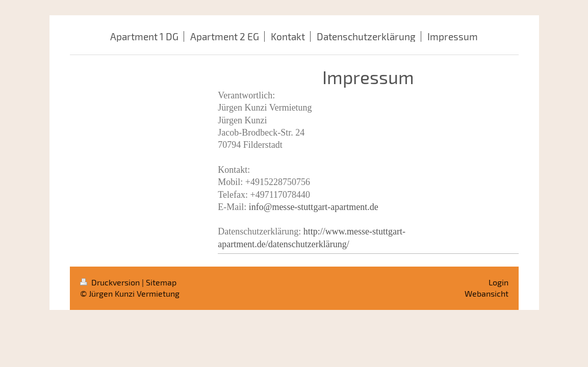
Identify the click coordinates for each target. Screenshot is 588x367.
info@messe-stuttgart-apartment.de (314, 207)
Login (498, 282)
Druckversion (111, 282)
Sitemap (161, 282)
